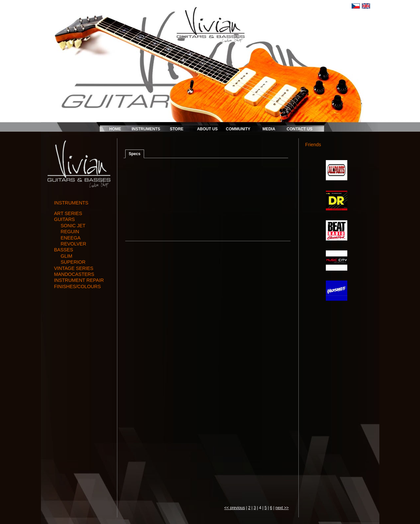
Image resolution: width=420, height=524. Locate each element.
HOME (115, 129)
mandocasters (74, 274)
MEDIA (269, 129)
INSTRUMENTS (146, 129)
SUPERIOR (73, 262)
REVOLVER (74, 244)
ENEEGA (71, 238)
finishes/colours (78, 286)
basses (64, 250)
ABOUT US (207, 129)
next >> (282, 508)
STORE (177, 129)
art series (68, 213)
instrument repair (79, 280)
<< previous (235, 508)
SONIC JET (73, 226)
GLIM (67, 256)
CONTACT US (300, 129)
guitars (65, 219)
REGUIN (70, 232)
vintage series (74, 268)
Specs (135, 154)
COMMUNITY (238, 129)
